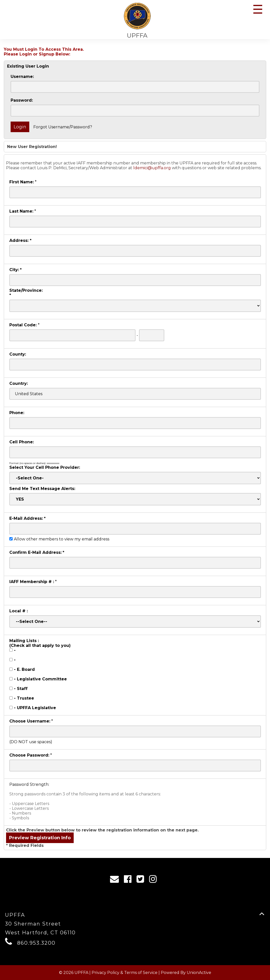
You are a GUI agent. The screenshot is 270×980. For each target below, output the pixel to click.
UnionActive (199, 973)
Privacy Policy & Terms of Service (125, 973)
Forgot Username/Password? (63, 127)
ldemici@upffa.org (152, 168)
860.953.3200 (36, 943)
